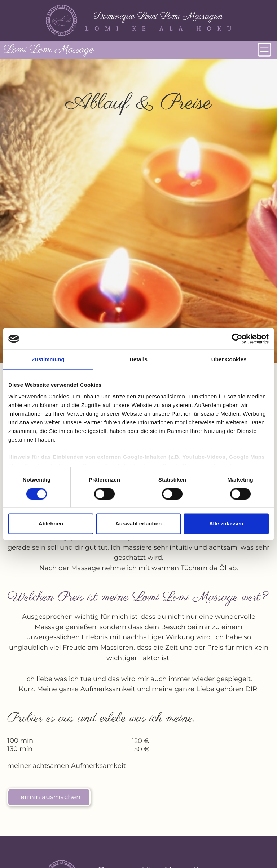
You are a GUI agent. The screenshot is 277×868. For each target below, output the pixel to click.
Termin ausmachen (49, 797)
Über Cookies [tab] (229, 359)
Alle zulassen (226, 524)
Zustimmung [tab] (48, 359)
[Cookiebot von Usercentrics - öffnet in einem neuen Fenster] (237, 339)
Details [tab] (138, 359)
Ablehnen (51, 524)
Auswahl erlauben (138, 524)
